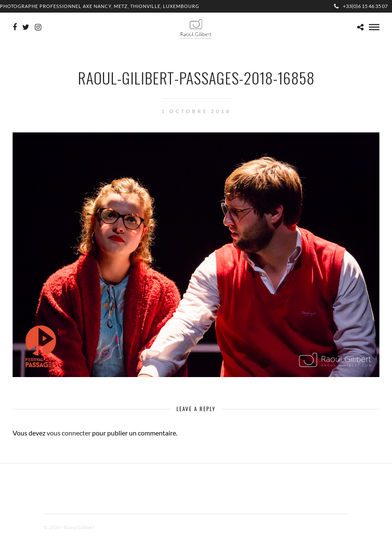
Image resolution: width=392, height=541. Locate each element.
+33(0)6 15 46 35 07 (361, 6)
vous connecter (69, 433)
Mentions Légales (117, 527)
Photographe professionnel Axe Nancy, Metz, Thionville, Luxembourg (100, 6)
